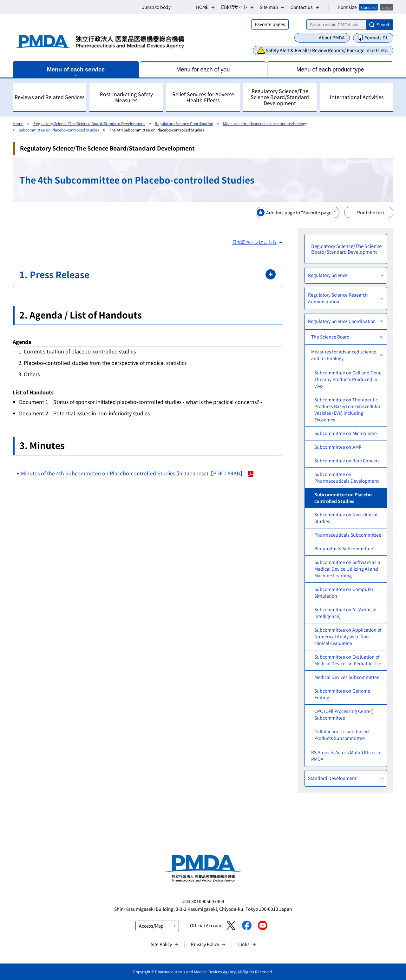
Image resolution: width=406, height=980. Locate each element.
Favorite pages (270, 24)
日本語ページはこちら (254, 242)
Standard (368, 7)
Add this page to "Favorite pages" (301, 212)
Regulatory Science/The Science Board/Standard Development (89, 123)
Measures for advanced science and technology (265, 123)
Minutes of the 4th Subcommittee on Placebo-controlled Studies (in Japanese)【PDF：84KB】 (137, 473)
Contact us (302, 7)
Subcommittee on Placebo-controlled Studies (59, 130)
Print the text (371, 212)
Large (387, 7)
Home (18, 123)
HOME (202, 7)
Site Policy (161, 944)
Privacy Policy (205, 944)
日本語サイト (234, 7)
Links (244, 944)
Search (383, 25)
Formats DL (376, 37)
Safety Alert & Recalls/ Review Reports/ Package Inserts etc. (327, 50)
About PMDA (332, 37)
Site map (269, 7)
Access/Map (151, 926)
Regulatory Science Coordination (184, 123)
